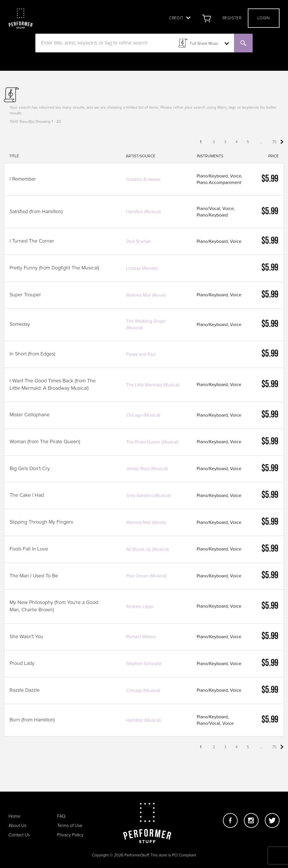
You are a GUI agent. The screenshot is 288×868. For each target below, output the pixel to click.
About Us (17, 826)
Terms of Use (70, 826)
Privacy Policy (70, 835)
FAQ (61, 816)
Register (232, 18)
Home (14, 816)
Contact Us (19, 835)
